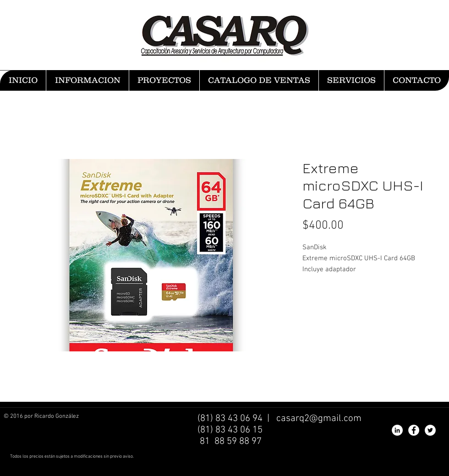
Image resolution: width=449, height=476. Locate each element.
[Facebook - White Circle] (414, 430)
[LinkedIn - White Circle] (397, 430)
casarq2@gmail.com (319, 419)
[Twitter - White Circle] (430, 430)
